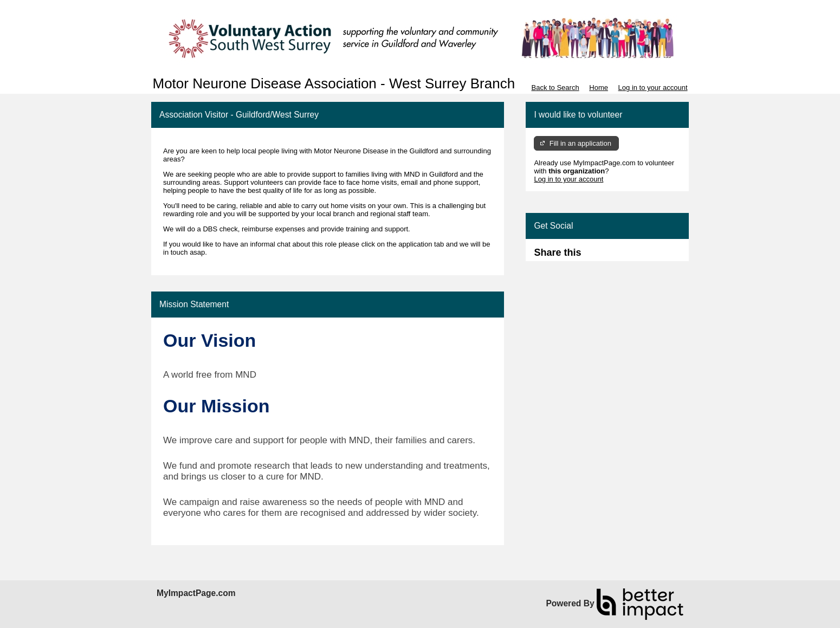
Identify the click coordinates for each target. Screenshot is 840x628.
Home (599, 88)
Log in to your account (653, 88)
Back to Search (555, 88)
